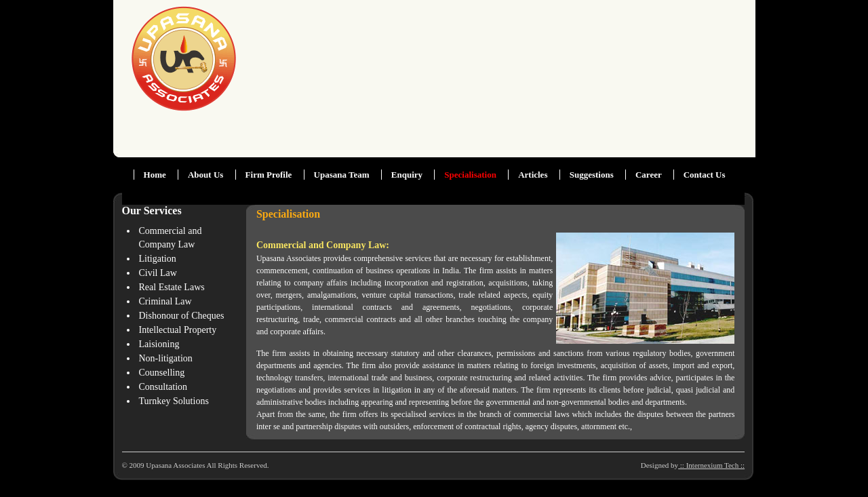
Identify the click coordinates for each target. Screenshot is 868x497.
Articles (533, 175)
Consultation (163, 387)
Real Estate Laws (172, 287)
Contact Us (705, 175)
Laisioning (159, 344)
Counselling (162, 373)
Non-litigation (166, 358)
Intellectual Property (178, 330)
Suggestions (592, 175)
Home (155, 175)
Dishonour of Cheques (182, 316)
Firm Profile (269, 175)
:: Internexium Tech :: (711, 465)
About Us (205, 175)
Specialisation (470, 175)
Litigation (158, 259)
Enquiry (407, 175)
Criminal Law (165, 301)
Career (650, 175)
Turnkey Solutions (174, 401)
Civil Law (158, 273)
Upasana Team (342, 175)
